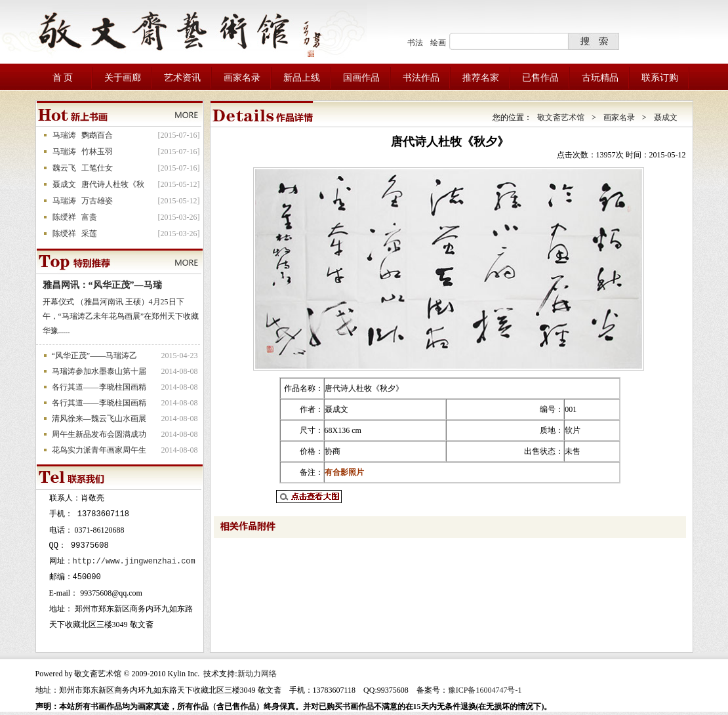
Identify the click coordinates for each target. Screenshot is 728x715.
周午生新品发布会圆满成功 (99, 434)
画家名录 (619, 117)
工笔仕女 (97, 168)
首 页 (63, 78)
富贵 (89, 217)
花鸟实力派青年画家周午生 (99, 450)
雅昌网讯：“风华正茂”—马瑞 (102, 285)
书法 (415, 43)
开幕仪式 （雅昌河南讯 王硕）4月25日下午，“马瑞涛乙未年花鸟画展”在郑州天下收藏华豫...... (121, 316)
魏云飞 (64, 168)
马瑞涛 (64, 135)
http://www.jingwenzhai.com (134, 561)
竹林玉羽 (97, 152)
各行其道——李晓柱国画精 (99, 387)
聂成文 (64, 184)
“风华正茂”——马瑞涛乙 (95, 356)
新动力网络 (257, 674)
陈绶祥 (64, 217)
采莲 (89, 234)
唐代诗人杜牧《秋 (113, 184)
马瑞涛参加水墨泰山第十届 (99, 371)
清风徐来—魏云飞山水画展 (99, 419)
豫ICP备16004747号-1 (485, 690)
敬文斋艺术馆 (561, 117)
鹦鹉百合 (97, 135)
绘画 (438, 43)
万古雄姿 (97, 201)
